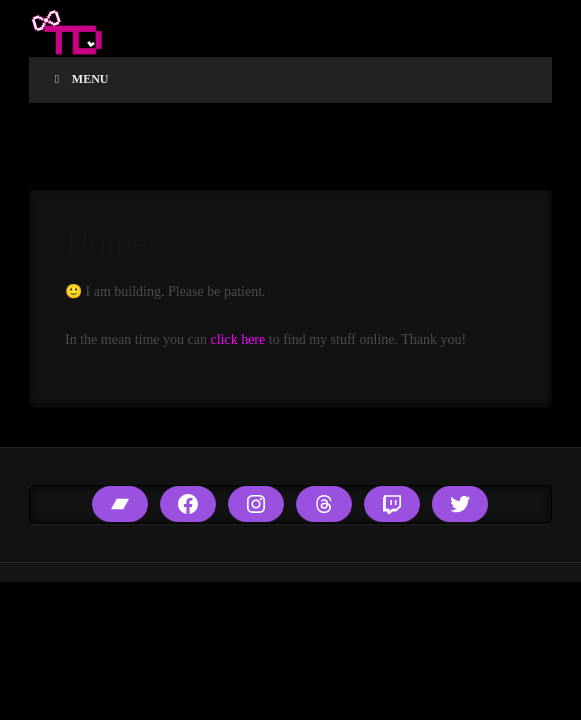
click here (237, 339)
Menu (78, 79)
